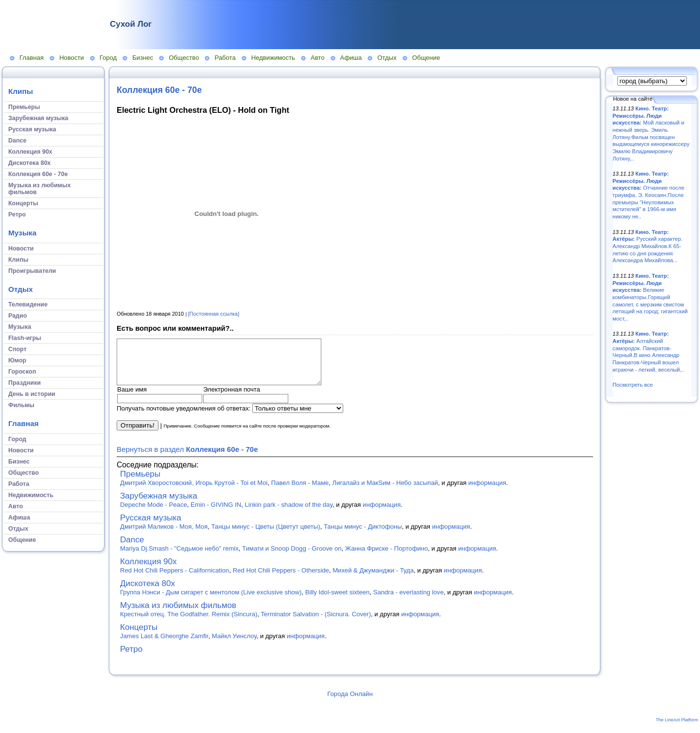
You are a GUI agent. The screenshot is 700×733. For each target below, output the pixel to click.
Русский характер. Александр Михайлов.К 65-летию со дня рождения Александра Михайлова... (647, 246)
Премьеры (140, 483)
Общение (426, 58)
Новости (72, 58)
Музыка (22, 233)
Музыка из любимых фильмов (178, 614)
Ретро (131, 658)
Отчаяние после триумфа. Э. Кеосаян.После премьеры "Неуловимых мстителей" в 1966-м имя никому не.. (648, 195)
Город (108, 58)
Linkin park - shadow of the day (289, 513)
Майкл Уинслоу (234, 645)
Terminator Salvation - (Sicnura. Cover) (316, 623)
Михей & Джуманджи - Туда (373, 579)
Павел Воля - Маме (300, 492)
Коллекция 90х (149, 570)
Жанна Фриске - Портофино (386, 557)
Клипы (21, 91)
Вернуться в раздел (187, 458)
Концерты (139, 636)
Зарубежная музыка (159, 505)
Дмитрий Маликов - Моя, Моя (164, 535)
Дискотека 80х (148, 592)
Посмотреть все (633, 385)
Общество (184, 58)
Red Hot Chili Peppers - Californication (175, 579)
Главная (32, 58)
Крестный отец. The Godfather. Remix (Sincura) (189, 623)
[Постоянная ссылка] (214, 314)
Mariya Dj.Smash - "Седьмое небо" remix (179, 557)
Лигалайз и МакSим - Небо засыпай (385, 492)
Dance (132, 548)
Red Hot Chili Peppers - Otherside (281, 579)
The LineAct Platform (677, 729)
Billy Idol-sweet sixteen (338, 601)
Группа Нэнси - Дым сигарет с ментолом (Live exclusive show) (211, 601)
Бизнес (143, 58)
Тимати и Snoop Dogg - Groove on (292, 557)
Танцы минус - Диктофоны (363, 535)
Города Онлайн (350, 703)
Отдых (387, 58)
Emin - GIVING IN (216, 513)
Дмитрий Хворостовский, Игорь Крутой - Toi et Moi (194, 492)
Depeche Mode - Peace (154, 513)
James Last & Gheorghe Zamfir (164, 645)
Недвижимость (273, 58)
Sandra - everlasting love (409, 601)
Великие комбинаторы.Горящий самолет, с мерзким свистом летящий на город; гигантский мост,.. (650, 297)
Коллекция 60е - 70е (159, 90)
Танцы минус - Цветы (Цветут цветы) (265, 535)
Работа (225, 58)
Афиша (351, 58)
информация (487, 492)
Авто (318, 58)
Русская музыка (151, 527)
